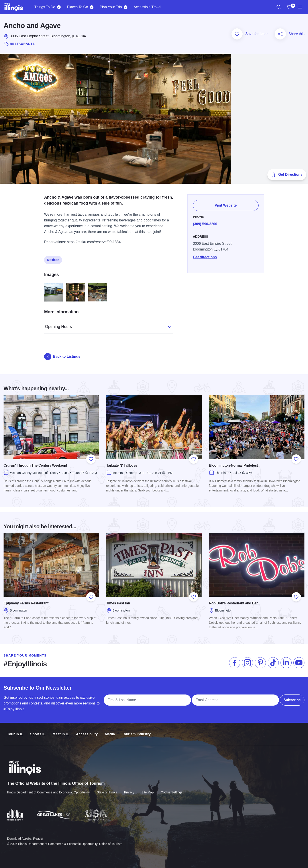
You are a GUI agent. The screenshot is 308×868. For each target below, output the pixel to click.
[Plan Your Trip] (125, 7)
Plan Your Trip (111, 7)
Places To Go (77, 7)
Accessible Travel (147, 7)
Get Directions (287, 175)
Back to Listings (62, 357)
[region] (279, 7)
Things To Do (45, 7)
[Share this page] (280, 34)
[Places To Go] (92, 7)
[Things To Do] (59, 7)
